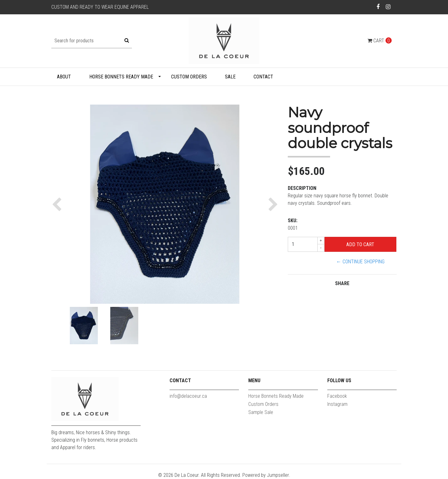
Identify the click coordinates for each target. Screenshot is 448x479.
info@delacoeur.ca (188, 396)
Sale (230, 77)
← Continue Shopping (360, 262)
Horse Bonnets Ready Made (121, 77)
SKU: (293, 221)
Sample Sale (261, 412)
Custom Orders (189, 77)
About (64, 77)
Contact (263, 77)
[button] (58, 204)
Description (302, 188)
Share (342, 283)
